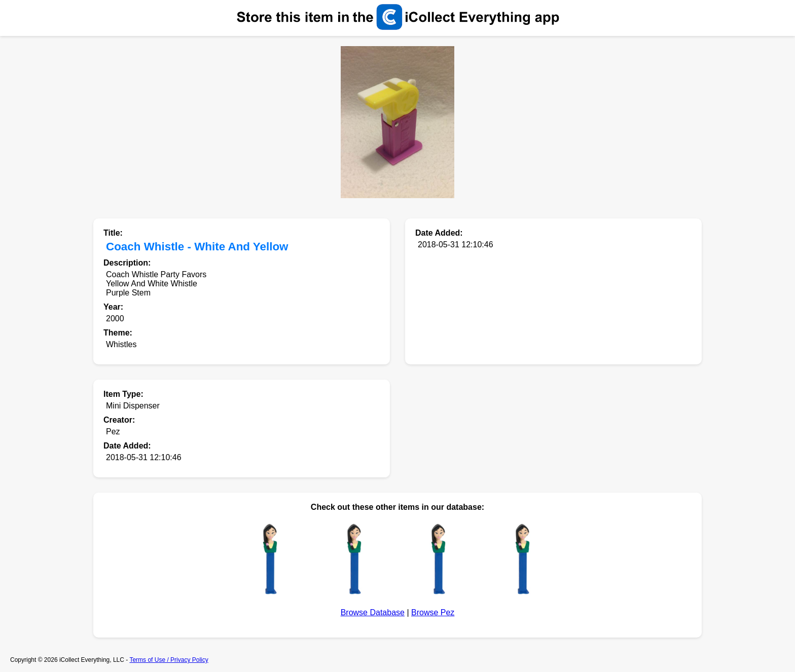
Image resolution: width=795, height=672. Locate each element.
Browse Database (373, 612)
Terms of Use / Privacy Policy (169, 660)
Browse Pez (433, 612)
